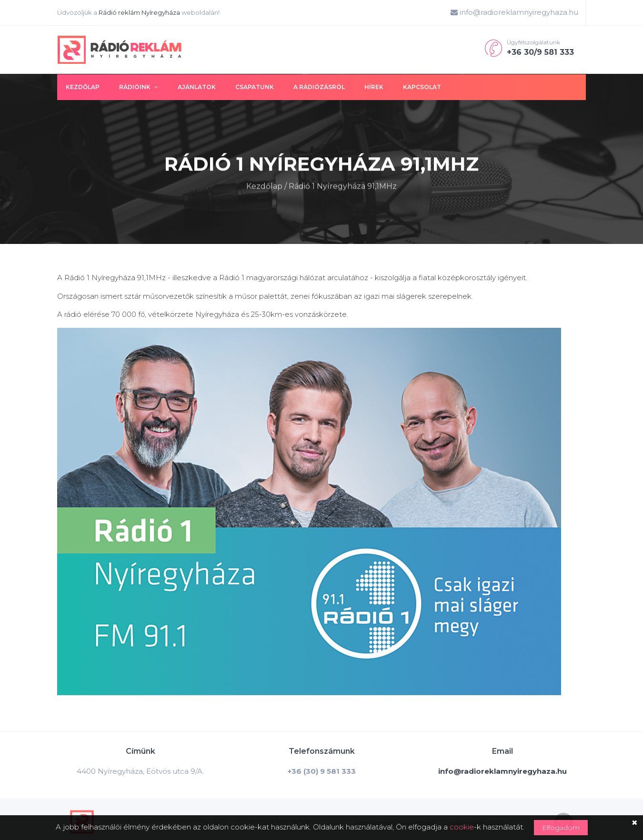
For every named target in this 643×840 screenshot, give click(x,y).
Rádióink (139, 87)
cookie (462, 827)
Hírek (374, 87)
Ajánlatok (197, 87)
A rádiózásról (319, 87)
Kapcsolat (422, 87)
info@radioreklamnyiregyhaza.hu (514, 12)
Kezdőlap (83, 87)
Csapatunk (255, 87)
